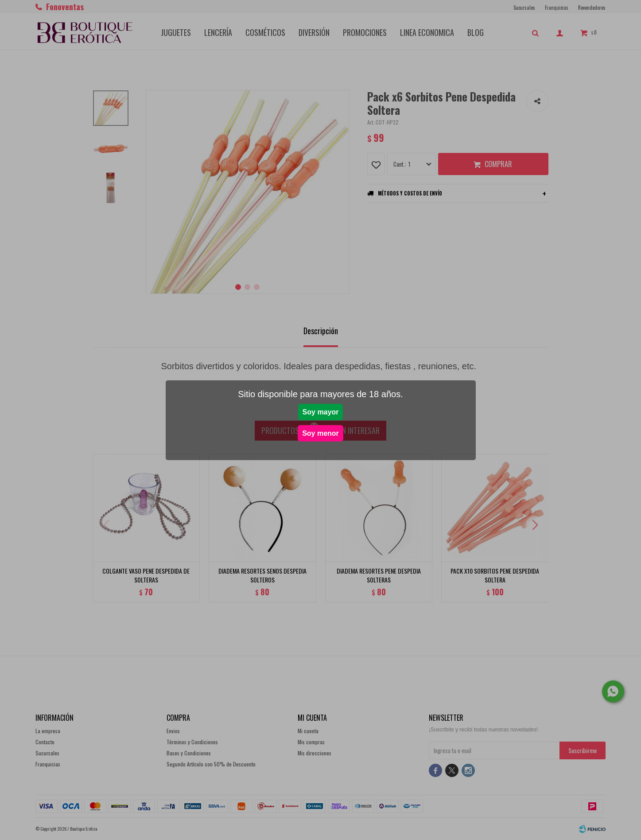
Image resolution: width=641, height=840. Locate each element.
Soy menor (320, 433)
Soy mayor (321, 412)
